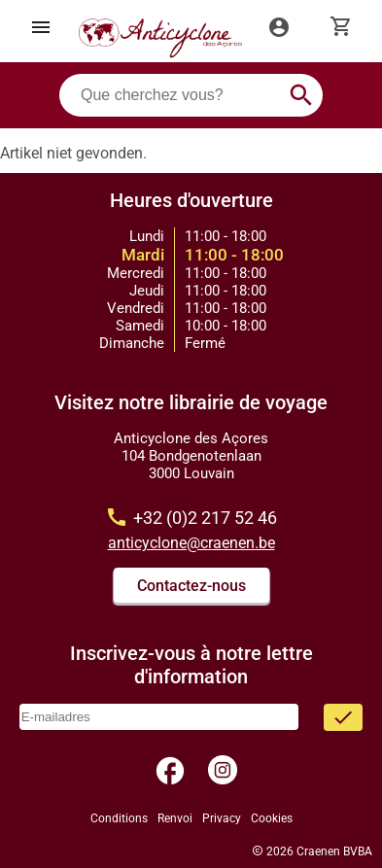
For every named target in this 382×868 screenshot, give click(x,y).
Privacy (222, 818)
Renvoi (175, 818)
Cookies (272, 818)
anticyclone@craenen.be (191, 543)
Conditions (119, 818)
